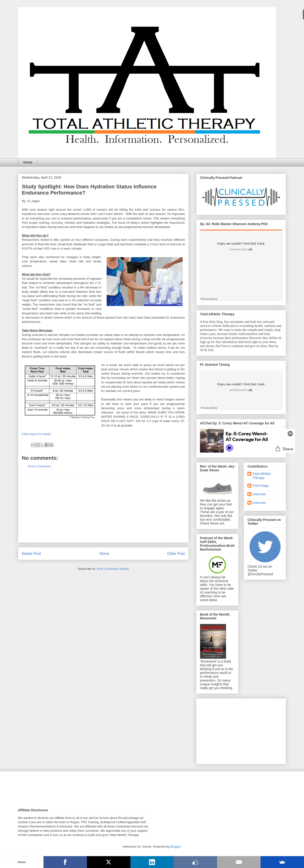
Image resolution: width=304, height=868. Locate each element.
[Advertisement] (103, 509)
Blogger (175, 847)
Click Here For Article (36, 434)
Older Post (176, 554)
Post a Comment (39, 466)
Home (28, 162)
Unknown (259, 494)
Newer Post (31, 554)
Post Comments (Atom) (113, 569)
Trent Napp (261, 486)
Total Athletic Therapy (262, 476)
